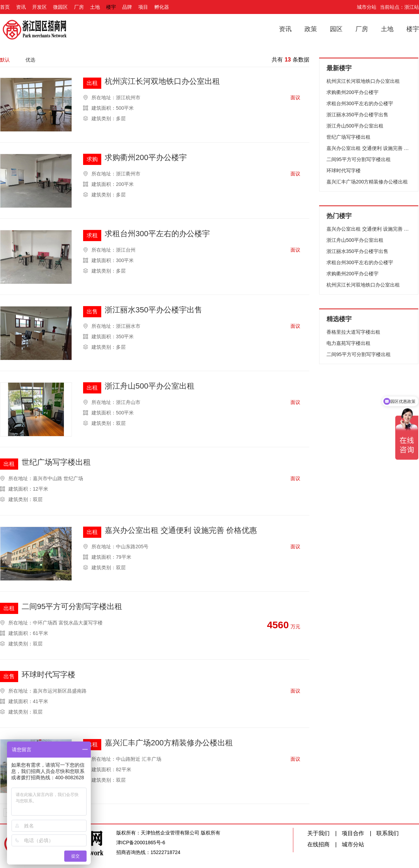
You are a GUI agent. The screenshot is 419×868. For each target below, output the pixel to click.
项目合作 (353, 833)
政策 (311, 29)
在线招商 (318, 844)
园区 (336, 29)
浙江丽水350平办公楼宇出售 (153, 310)
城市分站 (367, 7)
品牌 (127, 7)
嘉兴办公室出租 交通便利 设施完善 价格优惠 (181, 531)
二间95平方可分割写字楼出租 (72, 607)
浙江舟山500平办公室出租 (150, 386)
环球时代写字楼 (49, 675)
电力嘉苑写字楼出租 (348, 343)
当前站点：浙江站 (399, 7)
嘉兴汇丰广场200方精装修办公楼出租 (169, 743)
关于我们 (318, 833)
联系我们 (388, 833)
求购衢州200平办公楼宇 (146, 158)
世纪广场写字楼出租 (56, 462)
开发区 (39, 7)
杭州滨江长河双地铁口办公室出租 (162, 82)
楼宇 (111, 7)
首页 (5, 7)
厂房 (79, 7)
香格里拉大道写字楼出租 (353, 332)
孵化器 (162, 7)
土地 (95, 7)
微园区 (60, 7)
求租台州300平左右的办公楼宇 (157, 234)
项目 (143, 7)
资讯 (21, 7)
